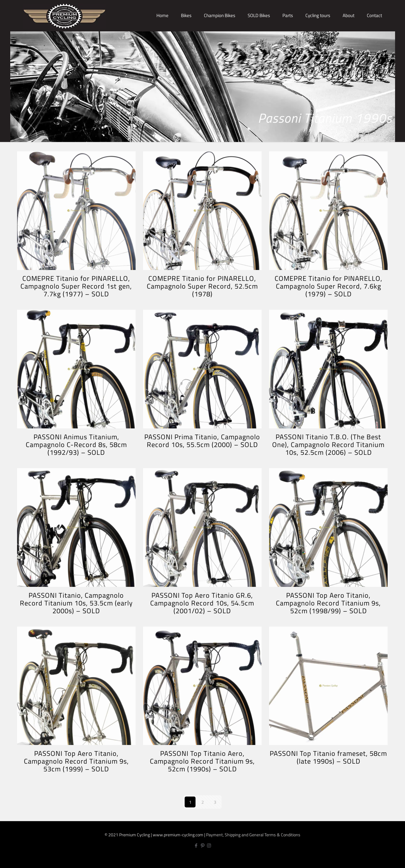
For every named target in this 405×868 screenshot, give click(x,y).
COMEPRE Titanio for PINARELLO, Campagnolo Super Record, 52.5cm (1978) (202, 286)
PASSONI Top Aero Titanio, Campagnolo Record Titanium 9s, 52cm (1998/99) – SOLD (328, 603)
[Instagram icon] (209, 845)
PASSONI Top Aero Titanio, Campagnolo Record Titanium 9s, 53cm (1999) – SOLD (76, 761)
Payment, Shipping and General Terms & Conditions (253, 835)
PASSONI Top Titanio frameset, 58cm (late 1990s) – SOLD (328, 757)
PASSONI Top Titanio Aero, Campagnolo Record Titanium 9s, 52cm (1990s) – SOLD (202, 761)
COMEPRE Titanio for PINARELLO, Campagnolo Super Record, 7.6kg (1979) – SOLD (328, 286)
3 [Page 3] (215, 802)
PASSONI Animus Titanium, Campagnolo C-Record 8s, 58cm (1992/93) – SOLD (76, 445)
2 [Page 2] (203, 802)
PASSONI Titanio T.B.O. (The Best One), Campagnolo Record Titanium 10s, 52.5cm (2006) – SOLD (328, 445)
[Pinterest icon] (202, 845)
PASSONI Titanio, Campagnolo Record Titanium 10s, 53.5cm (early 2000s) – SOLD (76, 603)
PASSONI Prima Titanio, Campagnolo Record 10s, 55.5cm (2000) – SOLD (202, 441)
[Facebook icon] (196, 845)
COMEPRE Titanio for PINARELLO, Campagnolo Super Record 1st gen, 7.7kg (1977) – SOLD (76, 286)
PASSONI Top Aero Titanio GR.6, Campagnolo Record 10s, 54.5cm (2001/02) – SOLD (202, 603)
